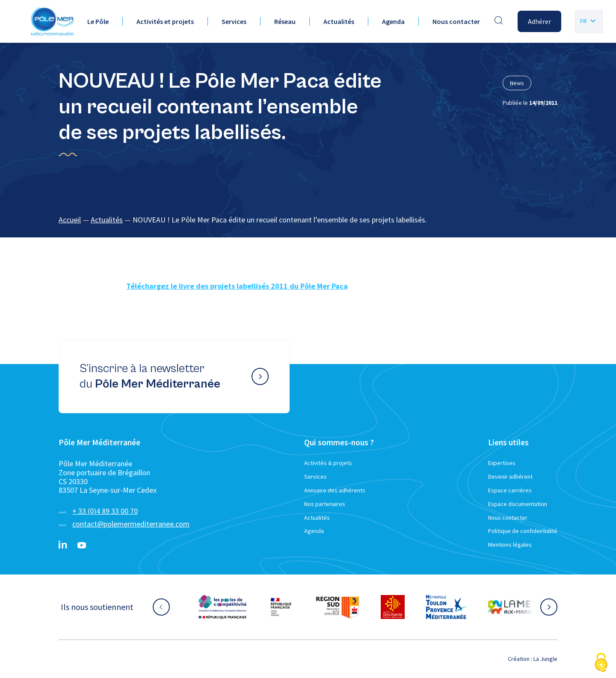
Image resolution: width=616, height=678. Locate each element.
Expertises (502, 463)
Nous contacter (456, 21)
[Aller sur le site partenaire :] (222, 607)
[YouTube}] (82, 545)
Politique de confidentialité (523, 531)
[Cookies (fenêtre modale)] (601, 663)
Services (234, 21)
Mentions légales (510, 545)
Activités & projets (328, 463)
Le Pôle (98, 21)
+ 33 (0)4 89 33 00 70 (105, 511)
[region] (308, 220)
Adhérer (539, 21)
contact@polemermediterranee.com (131, 524)
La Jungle (545, 659)
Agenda (393, 21)
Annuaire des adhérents (335, 490)
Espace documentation (518, 504)
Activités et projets (165, 21)
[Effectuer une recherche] (499, 21)
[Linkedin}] (63, 545)
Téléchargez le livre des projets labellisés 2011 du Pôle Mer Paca (237, 286)
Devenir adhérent (510, 477)
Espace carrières (510, 490)
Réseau (285, 21)
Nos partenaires (325, 504)
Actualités (339, 21)
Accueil (70, 220)
